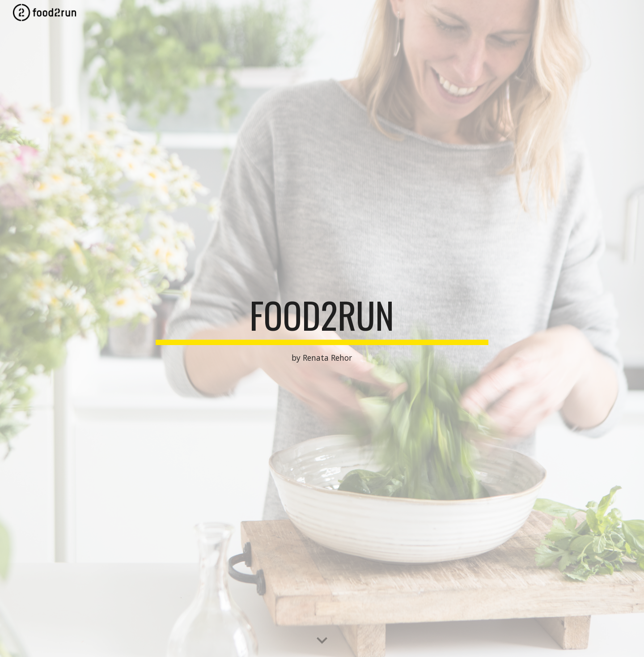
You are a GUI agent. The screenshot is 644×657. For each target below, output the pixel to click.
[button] (322, 641)
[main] (322, 329)
